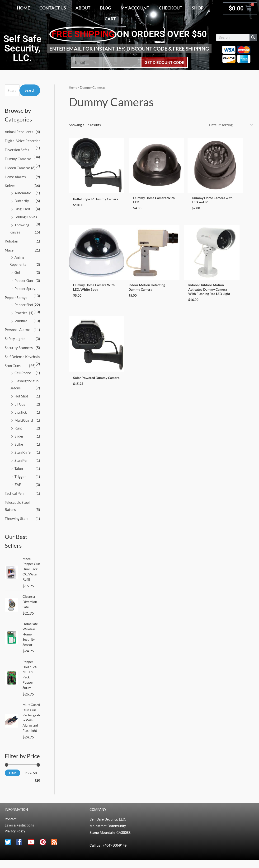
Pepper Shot (24, 304)
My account (135, 8)
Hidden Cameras (18, 168)
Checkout (171, 8)
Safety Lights (15, 338)
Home (23, 8)
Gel (17, 272)
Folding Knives (26, 217)
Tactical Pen (14, 492)
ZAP (18, 483)
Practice (21, 312)
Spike (19, 443)
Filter (12, 781)
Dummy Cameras (18, 159)
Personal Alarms (18, 329)
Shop (198, 8)
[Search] (253, 37)
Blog (106, 8)
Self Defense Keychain (22, 356)
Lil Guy (20, 403)
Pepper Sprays (16, 297)
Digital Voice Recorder (22, 141)
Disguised (22, 209)
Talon (19, 467)
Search (30, 90)
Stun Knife (23, 451)
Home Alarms (15, 177)
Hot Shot (21, 395)
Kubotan (11, 241)
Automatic (23, 193)
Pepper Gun (24, 280)
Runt (18, 427)
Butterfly (22, 201)
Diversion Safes (17, 150)
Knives (10, 186)
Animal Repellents (19, 132)
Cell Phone (23, 372)
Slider (19, 435)
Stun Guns (13, 365)
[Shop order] (230, 125)
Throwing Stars (17, 517)
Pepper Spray (25, 288)
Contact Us (53, 8)
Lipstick (21, 411)
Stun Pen (21, 459)
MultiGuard (24, 419)
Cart (110, 19)
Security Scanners (19, 347)
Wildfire (21, 320)
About (83, 8)
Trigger (20, 475)
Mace (9, 250)
